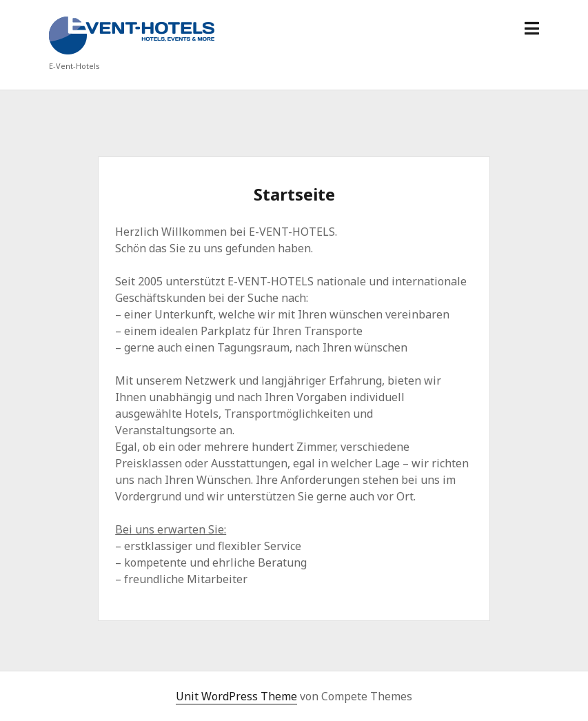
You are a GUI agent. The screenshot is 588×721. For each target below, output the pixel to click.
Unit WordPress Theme (236, 696)
